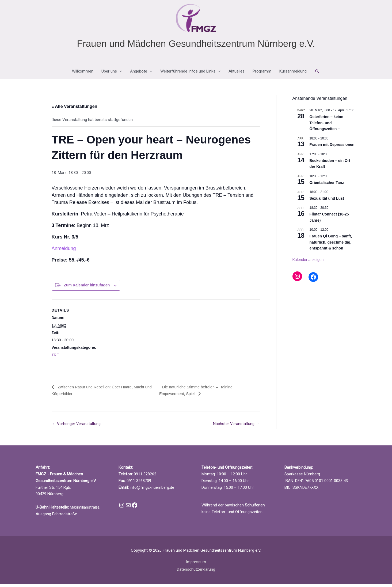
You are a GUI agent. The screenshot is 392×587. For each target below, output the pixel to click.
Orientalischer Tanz (327, 185)
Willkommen (83, 74)
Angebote (139, 74)
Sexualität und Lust (327, 201)
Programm (262, 74)
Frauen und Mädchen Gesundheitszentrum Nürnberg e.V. (196, 46)
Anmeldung (64, 251)
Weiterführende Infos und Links (188, 74)
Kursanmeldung (293, 74)
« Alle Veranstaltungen (75, 109)
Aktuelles (237, 74)
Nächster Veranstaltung (236, 427)
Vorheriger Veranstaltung (77, 427)
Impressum (196, 565)
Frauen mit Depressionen (332, 147)
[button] (317, 74)
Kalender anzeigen (308, 262)
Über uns (109, 74)
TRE (55, 357)
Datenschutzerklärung (196, 572)
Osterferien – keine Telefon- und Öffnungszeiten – (326, 125)
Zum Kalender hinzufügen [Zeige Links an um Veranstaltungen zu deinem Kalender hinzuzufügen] (87, 288)
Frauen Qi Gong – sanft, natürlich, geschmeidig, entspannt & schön (331, 245)
